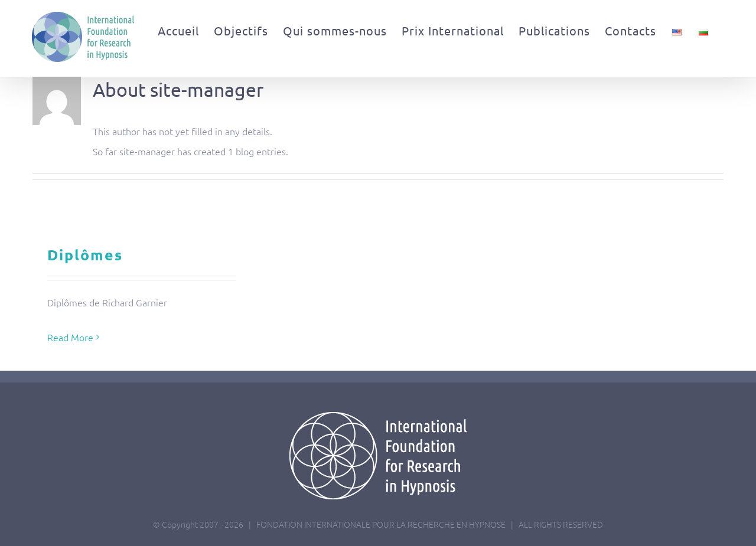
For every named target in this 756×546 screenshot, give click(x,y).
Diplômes (85, 254)
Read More (70, 337)
